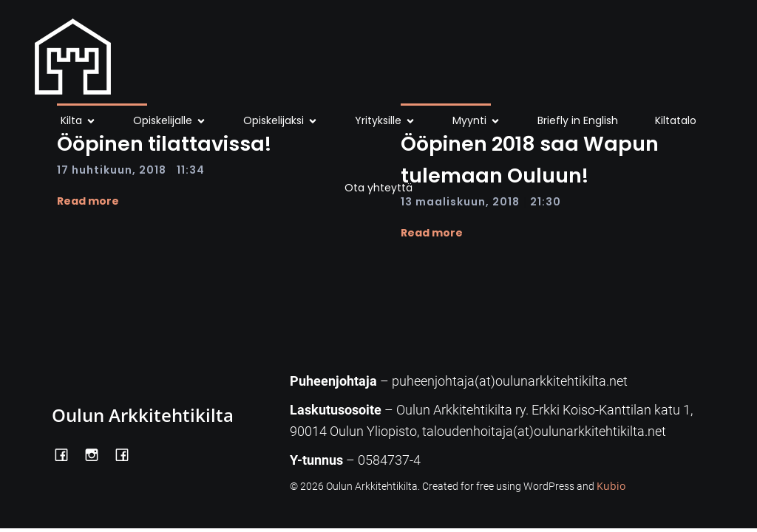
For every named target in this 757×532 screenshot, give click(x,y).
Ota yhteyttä (378, 188)
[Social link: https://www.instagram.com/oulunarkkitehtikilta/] (97, 454)
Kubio (611, 486)
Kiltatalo (676, 120)
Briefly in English (578, 120)
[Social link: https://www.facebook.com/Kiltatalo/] (128, 454)
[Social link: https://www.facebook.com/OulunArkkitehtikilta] (67, 454)
